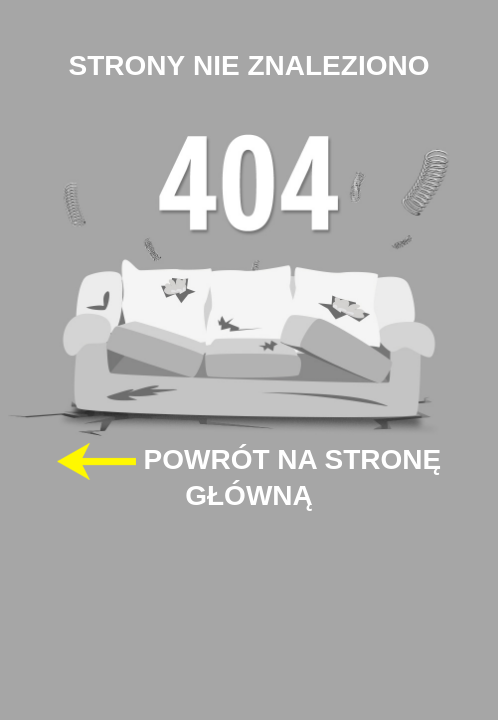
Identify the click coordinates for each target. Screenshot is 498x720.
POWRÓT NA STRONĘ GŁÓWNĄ (249, 477)
